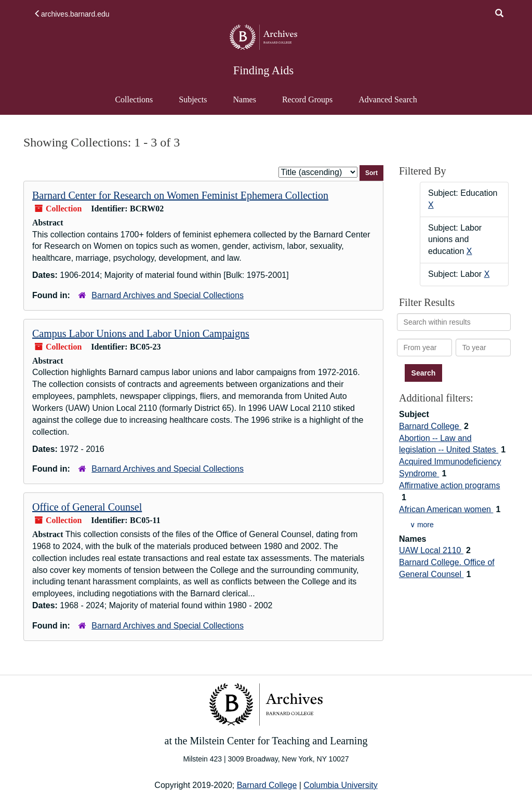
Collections (134, 99)
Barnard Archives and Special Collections (168, 295)
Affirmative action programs (449, 485)
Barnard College (430, 426)
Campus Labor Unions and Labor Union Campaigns (141, 333)
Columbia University (340, 785)
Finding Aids (263, 70)
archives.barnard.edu (72, 14)
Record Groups (307, 99)
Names (244, 99)
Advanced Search (387, 104)
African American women (446, 509)
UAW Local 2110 (431, 550)
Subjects (193, 99)
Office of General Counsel (87, 507)
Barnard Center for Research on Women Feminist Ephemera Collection (180, 195)
